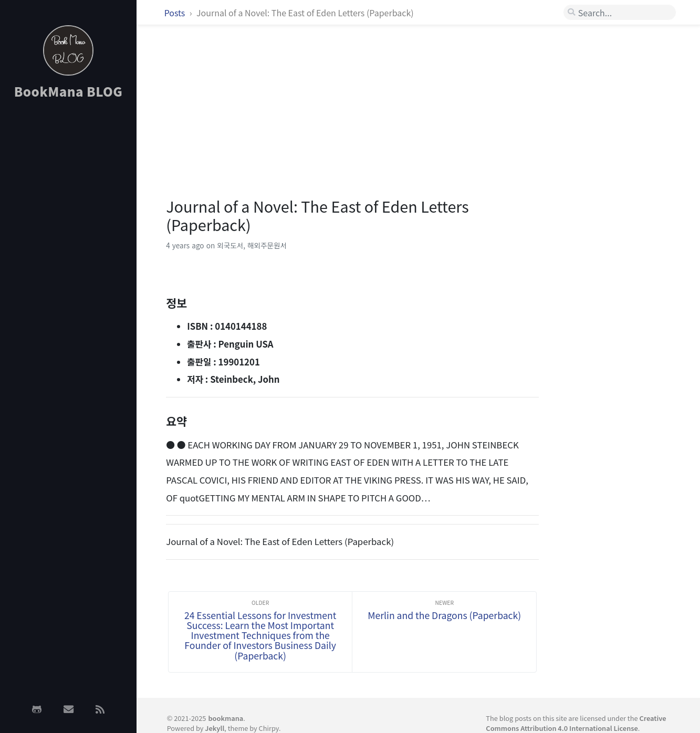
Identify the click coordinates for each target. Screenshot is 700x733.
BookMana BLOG (69, 91)
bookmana (226, 718)
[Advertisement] (68, 275)
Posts (176, 13)
